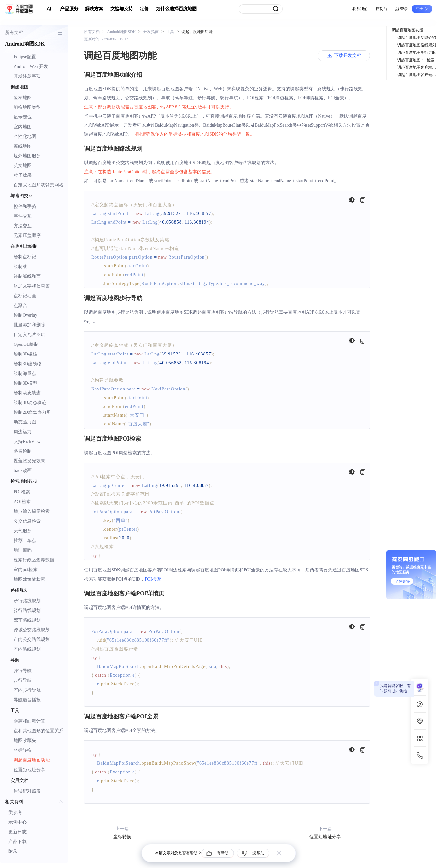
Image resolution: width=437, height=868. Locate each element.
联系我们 (360, 9)
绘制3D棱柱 (25, 354)
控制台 (381, 9)
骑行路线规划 (27, 610)
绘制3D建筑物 (28, 364)
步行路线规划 (27, 601)
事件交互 (23, 216)
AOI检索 (22, 502)
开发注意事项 (27, 76)
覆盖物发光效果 (29, 461)
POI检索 (22, 492)
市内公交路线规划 (32, 640)
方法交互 (23, 226)
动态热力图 (25, 422)
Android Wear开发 (31, 67)
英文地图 (23, 166)
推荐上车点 (25, 541)
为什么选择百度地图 (176, 9)
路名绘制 (23, 451)
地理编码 (23, 550)
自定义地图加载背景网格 (38, 185)
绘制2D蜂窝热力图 (32, 412)
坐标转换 (23, 750)
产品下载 (17, 842)
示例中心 (17, 822)
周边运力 (23, 432)
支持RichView (27, 441)
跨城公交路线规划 (32, 630)
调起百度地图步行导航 (417, 52)
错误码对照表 (27, 791)
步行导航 (23, 680)
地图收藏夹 (25, 741)
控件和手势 (25, 206)
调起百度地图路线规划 (417, 45)
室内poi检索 (26, 570)
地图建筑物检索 (29, 579)
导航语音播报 (27, 700)
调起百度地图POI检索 (416, 60)
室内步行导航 (27, 690)
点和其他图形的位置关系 (38, 731)
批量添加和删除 (29, 325)
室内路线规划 (27, 649)
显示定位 (23, 117)
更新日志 (17, 832)
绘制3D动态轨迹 (30, 403)
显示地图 (23, 98)
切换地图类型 (27, 107)
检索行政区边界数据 (34, 560)
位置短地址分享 (29, 770)
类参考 (15, 812)
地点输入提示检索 (32, 511)
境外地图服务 (27, 156)
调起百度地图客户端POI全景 (417, 75)
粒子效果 (23, 175)
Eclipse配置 (25, 57)
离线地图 (23, 146)
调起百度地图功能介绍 (417, 38)
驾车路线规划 (27, 620)
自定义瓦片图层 (29, 335)
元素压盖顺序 (27, 236)
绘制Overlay (25, 315)
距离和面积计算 (29, 721)
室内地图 (23, 127)
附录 (13, 851)
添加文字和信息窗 (32, 286)
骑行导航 (23, 671)
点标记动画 (25, 296)
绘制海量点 (25, 373)
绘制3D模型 (25, 383)
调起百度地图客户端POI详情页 (417, 67)
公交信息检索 (27, 521)
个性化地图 (25, 136)
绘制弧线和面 (27, 276)
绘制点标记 (25, 257)
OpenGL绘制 (26, 344)
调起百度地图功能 (32, 760)
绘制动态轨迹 (27, 393)
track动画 (23, 471)
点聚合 (20, 305)
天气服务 (23, 531)
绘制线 (20, 267)
